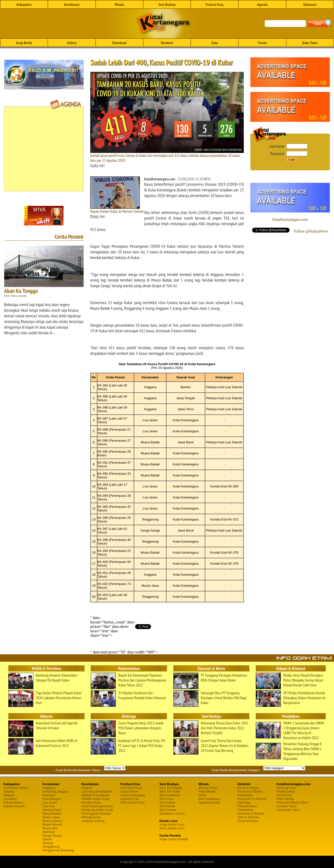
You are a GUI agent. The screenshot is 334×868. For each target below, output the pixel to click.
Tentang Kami (286, 788)
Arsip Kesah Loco (172, 825)
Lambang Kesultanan (96, 791)
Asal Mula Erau (131, 788)
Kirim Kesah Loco (172, 828)
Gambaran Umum (16, 788)
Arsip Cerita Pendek (174, 839)
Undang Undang (93, 821)
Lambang (10, 799)
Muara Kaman (52, 821)
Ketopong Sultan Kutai (97, 810)
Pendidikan (245, 810)
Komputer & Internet (252, 799)
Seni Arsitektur (170, 795)
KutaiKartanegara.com (290, 219)
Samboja (49, 832)
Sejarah (9, 791)
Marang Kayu (52, 810)
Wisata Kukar (208, 788)
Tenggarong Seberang (58, 850)
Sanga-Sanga (52, 836)
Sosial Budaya (248, 821)
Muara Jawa (51, 817)
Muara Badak (52, 813)
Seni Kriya (167, 799)
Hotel (202, 795)
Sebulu (47, 839)
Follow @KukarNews (311, 231)
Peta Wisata (207, 791)
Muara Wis (50, 828)
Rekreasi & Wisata (250, 813)
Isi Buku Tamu (287, 806)
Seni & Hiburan (248, 817)
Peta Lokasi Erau (133, 802)
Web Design (285, 799)
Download (119, 43)
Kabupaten (24, 4)
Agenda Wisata (209, 802)
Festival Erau (215, 4)
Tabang (48, 843)
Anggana (49, 788)
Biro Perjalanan (209, 799)
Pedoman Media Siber (292, 802)
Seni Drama (168, 810)
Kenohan (49, 795)
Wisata (119, 4)
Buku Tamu (310, 43)
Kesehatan (245, 795)
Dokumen (310, 4)
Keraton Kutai (91, 802)
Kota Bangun (52, 799)
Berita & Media (248, 788)
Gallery (72, 43)
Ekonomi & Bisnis (250, 791)
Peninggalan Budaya (96, 813)
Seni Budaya (167, 4)
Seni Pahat (167, 802)
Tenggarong (51, 847)
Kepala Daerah (14, 806)
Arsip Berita (24, 43)
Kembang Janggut (55, 791)
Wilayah (9, 795)
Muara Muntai (52, 825)
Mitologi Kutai (91, 817)
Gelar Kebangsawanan (98, 806)
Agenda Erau (130, 799)
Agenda (262, 4)
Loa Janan (50, 802)
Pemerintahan (13, 802)
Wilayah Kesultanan (96, 795)
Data (215, 43)
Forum (262, 43)
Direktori (167, 43)
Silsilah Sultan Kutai (96, 799)
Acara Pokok (129, 791)
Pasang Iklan (286, 791)
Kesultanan (72, 4)
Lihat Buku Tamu (289, 810)
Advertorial (284, 795)
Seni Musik (167, 806)
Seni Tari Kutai (170, 791)
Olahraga (244, 802)
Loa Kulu (49, 806)
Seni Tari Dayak (171, 788)
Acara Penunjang (133, 795)
